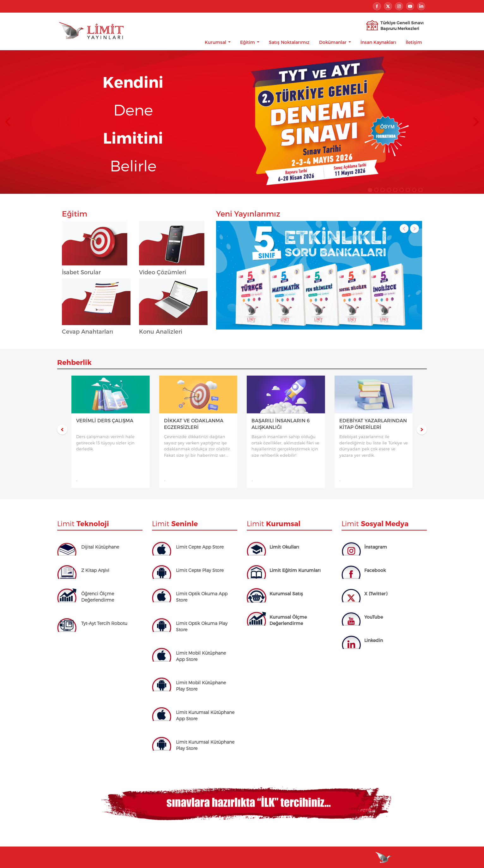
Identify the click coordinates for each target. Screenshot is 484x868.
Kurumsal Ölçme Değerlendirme (288, 620)
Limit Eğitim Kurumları (295, 570)
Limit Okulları (284, 547)
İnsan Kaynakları (378, 42)
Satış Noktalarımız (289, 42)
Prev (8, 122)
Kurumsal (218, 42)
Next (476, 122)
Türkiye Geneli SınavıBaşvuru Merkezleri (402, 25)
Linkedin (374, 640)
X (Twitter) (376, 593)
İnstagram (376, 547)
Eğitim (250, 42)
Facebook (375, 570)
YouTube (374, 617)
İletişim (414, 42)
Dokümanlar (335, 42)
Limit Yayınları (91, 38)
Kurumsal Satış (286, 593)
